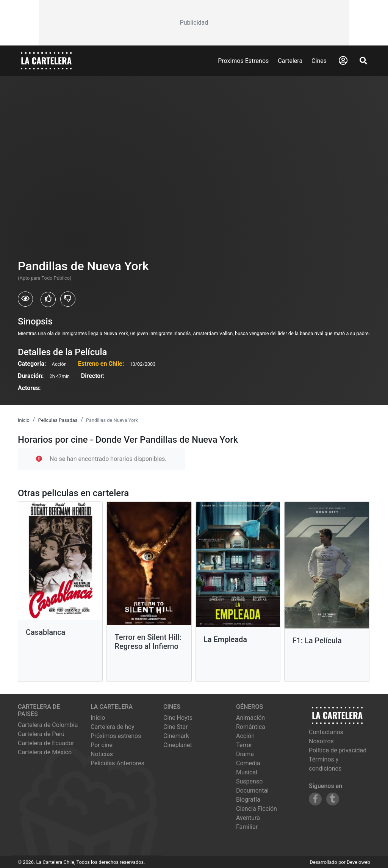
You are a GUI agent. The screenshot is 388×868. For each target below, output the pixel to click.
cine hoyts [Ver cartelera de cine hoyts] (178, 718)
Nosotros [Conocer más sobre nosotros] (321, 741)
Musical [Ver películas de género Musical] (247, 772)
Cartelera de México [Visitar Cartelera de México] (45, 752)
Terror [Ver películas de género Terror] (244, 745)
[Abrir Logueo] (343, 61)
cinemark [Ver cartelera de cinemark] (176, 736)
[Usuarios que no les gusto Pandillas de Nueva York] (68, 299)
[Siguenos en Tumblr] (333, 799)
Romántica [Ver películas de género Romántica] (251, 727)
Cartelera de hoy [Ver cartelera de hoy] (113, 727)
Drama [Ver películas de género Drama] (245, 754)
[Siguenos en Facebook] (315, 799)
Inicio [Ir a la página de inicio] (98, 718)
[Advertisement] (194, 23)
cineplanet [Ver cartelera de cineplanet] (178, 745)
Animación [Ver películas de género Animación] (250, 718)
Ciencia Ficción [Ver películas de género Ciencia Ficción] (257, 809)
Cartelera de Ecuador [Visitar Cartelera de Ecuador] (46, 743)
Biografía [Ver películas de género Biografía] (248, 800)
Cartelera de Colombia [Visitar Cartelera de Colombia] (48, 725)
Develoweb (358, 862)
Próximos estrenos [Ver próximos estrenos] (116, 736)
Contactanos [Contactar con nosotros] (326, 732)
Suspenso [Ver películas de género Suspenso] (249, 781)
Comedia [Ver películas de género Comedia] (248, 763)
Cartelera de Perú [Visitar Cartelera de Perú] (41, 734)
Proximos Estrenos (243, 61)
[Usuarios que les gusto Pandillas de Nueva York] (48, 299)
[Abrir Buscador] (363, 61)
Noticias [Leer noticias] (102, 754)
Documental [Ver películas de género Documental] (252, 790)
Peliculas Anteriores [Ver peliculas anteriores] (117, 763)
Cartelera (290, 61)
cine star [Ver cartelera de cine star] (175, 727)
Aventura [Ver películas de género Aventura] (248, 818)
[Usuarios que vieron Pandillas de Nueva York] (25, 299)
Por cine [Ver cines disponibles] (102, 745)
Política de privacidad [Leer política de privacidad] (338, 750)
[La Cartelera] (46, 60)
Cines (319, 61)
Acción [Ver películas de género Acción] (245, 736)
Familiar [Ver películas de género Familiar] (247, 827)
